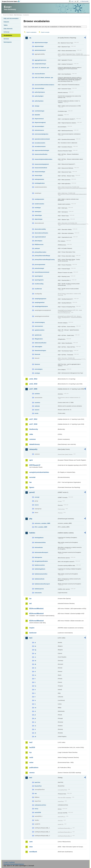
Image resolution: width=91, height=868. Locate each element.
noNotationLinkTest (40, 805)
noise (31, 762)
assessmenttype (39, 88)
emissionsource (39, 130)
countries (37, 403)
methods (37, 406)
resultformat (38, 289)
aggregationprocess (40, 60)
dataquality (33, 449)
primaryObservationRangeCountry (45, 260)
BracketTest (38, 786)
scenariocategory (40, 322)
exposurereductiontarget (42, 150)
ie (35, 690)
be (35, 646)
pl (35, 715)
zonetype (37, 373)
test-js (36, 809)
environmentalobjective (41, 134)
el (35, 671)
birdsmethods (39, 547)
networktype (38, 215)
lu (35, 700)
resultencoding (39, 284)
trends (36, 413)
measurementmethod (41, 168)
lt (35, 697)
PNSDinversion (39, 245)
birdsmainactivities (40, 542)
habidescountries (40, 565)
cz (35, 657)
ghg (31, 519)
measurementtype (40, 172)
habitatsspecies (39, 589)
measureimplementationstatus (43, 159)
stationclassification (40, 343)
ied (30, 603)
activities (37, 394)
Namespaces (8, 42)
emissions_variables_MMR (42, 523)
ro (35, 722)
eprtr (31, 460)
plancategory (38, 241)
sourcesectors (39, 326)
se (35, 726)
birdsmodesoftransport (41, 552)
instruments (38, 593)
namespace (38, 212)
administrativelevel (40, 50)
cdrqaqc (37, 106)
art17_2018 (33, 424)
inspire (32, 628)
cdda (31, 434)
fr (35, 682)
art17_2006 (33, 389)
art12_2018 (33, 384)
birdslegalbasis (39, 538)
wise (31, 847)
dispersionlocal (39, 119)
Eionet (11, 15)
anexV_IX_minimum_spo (42, 68)
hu (35, 686)
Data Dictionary (18, 15)
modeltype (38, 208)
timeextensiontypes (40, 350)
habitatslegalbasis (40, 569)
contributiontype (39, 111)
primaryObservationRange (42, 256)
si (35, 729)
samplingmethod (39, 302)
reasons (37, 410)
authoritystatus (39, 101)
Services (6, 39)
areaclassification (40, 74)
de (35, 661)
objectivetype (38, 219)
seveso (32, 773)
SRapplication (39, 339)
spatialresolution (39, 330)
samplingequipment (40, 299)
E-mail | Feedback (9, 862)
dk (35, 664)
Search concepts (45, 32)
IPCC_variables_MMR (41, 527)
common (32, 439)
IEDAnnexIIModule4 (36, 621)
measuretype (38, 175)
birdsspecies (38, 557)
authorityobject (39, 96)
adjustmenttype (39, 46)
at (35, 643)
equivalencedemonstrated (42, 139)
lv (35, 704)
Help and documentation (11, 18)
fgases (32, 487)
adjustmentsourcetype (41, 43)
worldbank (33, 852)
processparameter (40, 265)
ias (30, 599)
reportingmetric (39, 280)
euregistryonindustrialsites (39, 472)
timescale (37, 354)
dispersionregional (40, 122)
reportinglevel (39, 276)
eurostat (32, 477)
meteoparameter (39, 179)
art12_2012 (33, 379)
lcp (30, 752)
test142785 (38, 812)
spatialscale (38, 335)
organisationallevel (40, 237)
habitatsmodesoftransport (42, 584)
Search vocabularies (31, 32)
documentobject (39, 126)
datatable (37, 115)
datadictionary (34, 444)
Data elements (8, 29)
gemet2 (32, 492)
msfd (31, 757)
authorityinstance (40, 92)
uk (35, 737)
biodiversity (34, 429)
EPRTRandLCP (35, 465)
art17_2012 (33, 419)
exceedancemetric (40, 143)
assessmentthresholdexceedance (44, 85)
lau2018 (32, 747)
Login (72, 1)
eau (36, 793)
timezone (37, 364)
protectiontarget (39, 268)
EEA (11, 1)
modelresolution (39, 204)
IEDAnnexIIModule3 (36, 614)
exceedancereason (40, 146)
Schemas (6, 32)
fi (35, 679)
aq (30, 38)
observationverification (41, 233)
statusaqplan (38, 347)
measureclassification (41, 154)
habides (32, 533)
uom (31, 842)
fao (30, 482)
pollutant (37, 248)
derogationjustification (41, 561)
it (35, 693)
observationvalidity (40, 229)
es (35, 675)
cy (35, 653)
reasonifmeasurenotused (42, 272)
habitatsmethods (39, 579)
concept (37, 497)
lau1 (31, 638)
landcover (33, 633)
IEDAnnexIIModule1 (36, 609)
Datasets (6, 22)
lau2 (31, 742)
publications (34, 768)
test (31, 778)
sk (35, 733)
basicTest (37, 782)
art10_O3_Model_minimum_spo (44, 78)
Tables (6, 25)
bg (35, 650)
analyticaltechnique (40, 64)
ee (35, 668)
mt (35, 708)
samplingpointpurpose (41, 306)
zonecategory (39, 369)
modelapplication (40, 183)
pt (35, 718)
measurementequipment (42, 164)
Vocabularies (8, 35)
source (37, 505)
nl (35, 711)
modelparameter (39, 199)
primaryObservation (40, 252)
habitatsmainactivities (41, 574)
